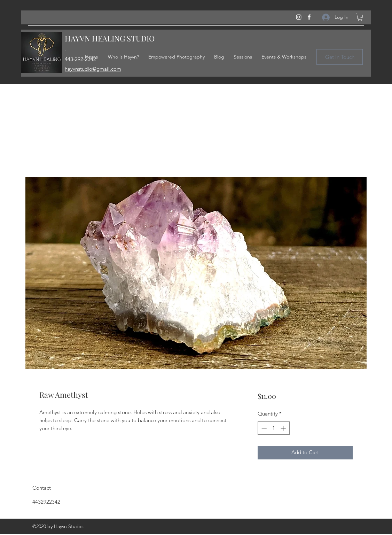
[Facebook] (309, 17)
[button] (360, 17)
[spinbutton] (273, 428)
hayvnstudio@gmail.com (93, 69)
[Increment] (284, 428)
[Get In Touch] (340, 57)
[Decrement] (263, 428)
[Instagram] (299, 17)
